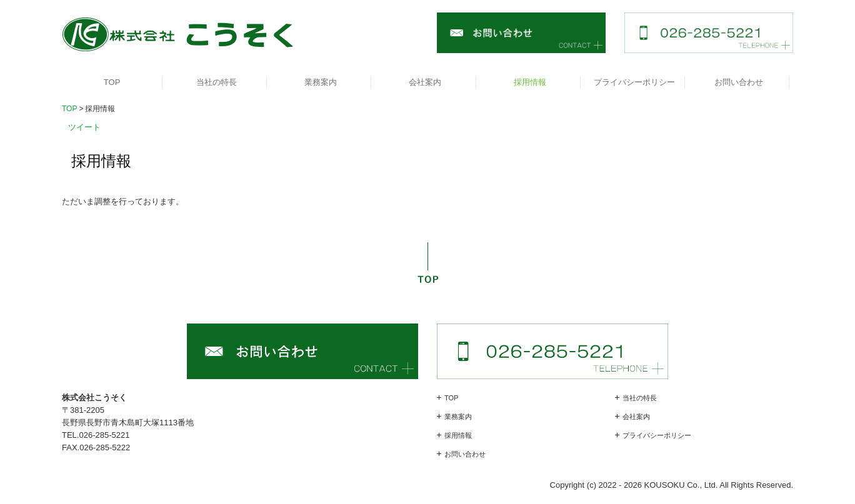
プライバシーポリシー (634, 82)
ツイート (84, 127)
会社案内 (425, 82)
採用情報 (530, 82)
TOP (112, 82)
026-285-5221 (104, 435)
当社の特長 (217, 82)
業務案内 (321, 82)
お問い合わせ (739, 82)
